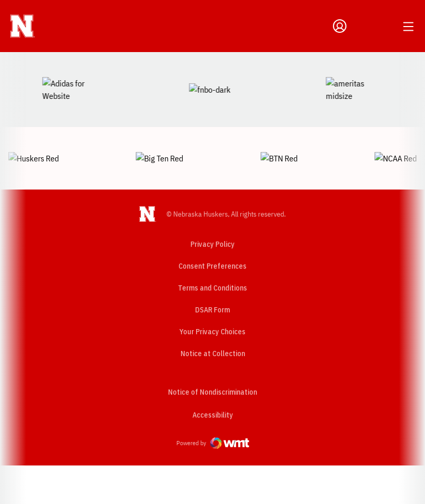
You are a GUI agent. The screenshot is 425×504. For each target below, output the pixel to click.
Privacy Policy (212, 208)
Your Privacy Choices (212, 295)
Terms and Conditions (212, 251)
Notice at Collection (213, 317)
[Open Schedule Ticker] (384, 26)
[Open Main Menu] (408, 27)
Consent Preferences (212, 230)
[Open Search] (362, 26)
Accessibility (213, 378)
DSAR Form (212, 273)
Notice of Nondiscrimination (212, 356)
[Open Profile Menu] (340, 26)
